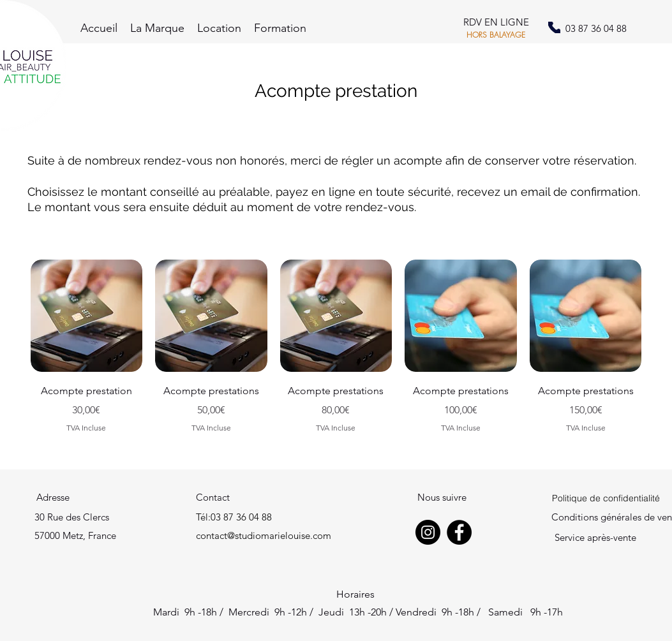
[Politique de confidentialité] (606, 498)
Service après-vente (595, 537)
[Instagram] (428, 532)
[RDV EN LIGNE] (496, 23)
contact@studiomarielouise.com (264, 535)
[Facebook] (459, 532)
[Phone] (554, 27)
